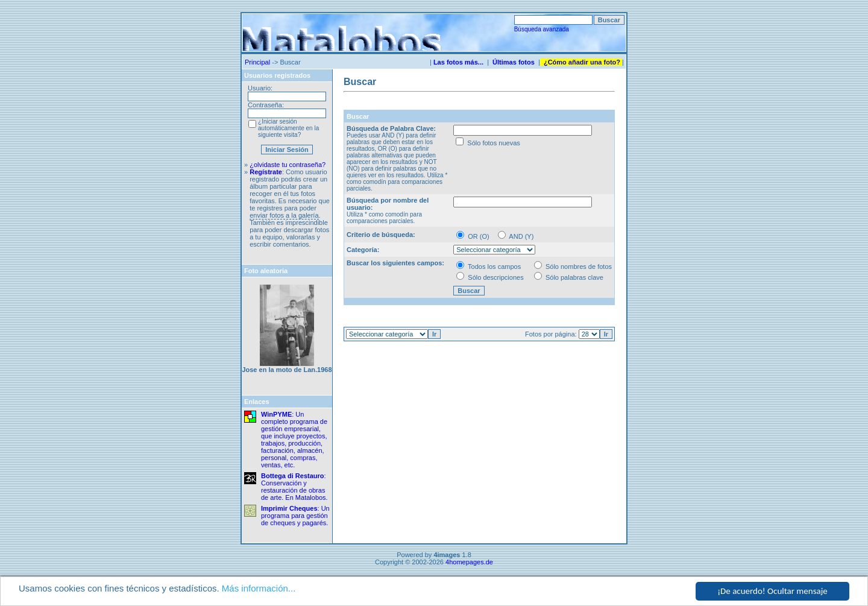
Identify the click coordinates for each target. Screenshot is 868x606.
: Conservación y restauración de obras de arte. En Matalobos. (294, 487)
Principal (257, 62)
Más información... (259, 588)
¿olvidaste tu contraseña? (288, 165)
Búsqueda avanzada (542, 29)
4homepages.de (469, 562)
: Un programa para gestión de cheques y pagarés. (295, 516)
